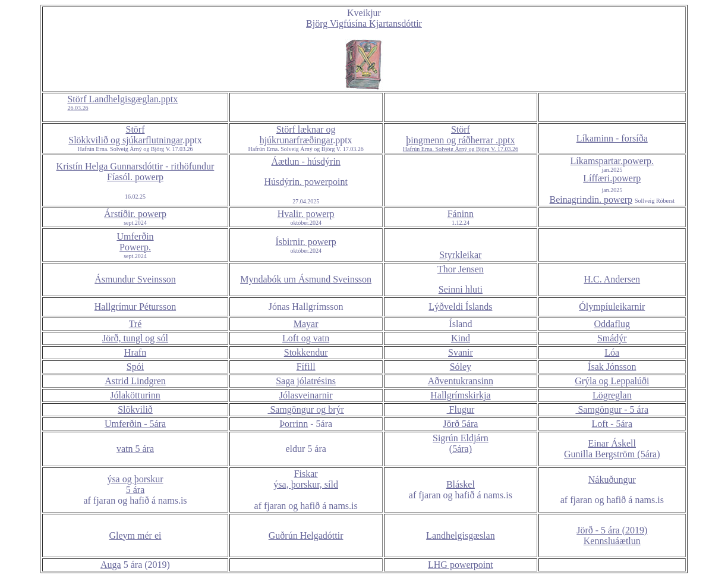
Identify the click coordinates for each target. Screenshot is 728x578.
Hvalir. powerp (306, 214)
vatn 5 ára (135, 449)
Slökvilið (135, 409)
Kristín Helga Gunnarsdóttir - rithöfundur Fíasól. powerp (135, 172)
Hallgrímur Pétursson (135, 307)
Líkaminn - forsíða (612, 138)
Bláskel (461, 484)
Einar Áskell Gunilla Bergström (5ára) (612, 449)
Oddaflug (612, 324)
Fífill (306, 367)
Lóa (612, 352)
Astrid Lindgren (135, 381)
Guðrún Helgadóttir (306, 535)
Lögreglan (612, 395)
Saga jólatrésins (306, 381)
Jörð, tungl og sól (135, 338)
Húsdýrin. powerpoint (305, 182)
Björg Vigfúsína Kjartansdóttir (364, 23)
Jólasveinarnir (306, 395)
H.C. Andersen (612, 279)
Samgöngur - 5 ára (612, 409)
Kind (461, 338)
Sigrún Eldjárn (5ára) (461, 443)
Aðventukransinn (461, 381)
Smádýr (612, 338)
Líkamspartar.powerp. (612, 161)
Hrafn (135, 352)
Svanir (461, 352)
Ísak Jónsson (612, 367)
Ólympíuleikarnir (612, 307)
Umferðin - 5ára (135, 424)
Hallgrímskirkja (460, 395)
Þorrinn (294, 424)
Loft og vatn (306, 338)
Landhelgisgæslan (461, 535)
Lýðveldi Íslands (460, 307)
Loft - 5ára (612, 424)
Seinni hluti (461, 289)
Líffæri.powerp (612, 178)
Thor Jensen (461, 269)
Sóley (461, 367)
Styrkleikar (460, 255)
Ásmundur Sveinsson (135, 279)
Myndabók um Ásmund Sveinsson (306, 279)
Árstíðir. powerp (135, 214)
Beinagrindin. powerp (591, 200)
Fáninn (461, 214)
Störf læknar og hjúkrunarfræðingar (298, 135)
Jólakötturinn (135, 395)
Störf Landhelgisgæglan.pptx (122, 103)
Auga (111, 565)
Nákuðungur (612, 480)
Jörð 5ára (460, 424)
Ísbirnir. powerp (306, 242)
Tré (135, 324)
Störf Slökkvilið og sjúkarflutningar (125, 135)
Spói (135, 367)
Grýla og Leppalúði (612, 381)
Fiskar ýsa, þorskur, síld (306, 479)
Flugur (461, 409)
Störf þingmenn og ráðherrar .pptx (461, 139)
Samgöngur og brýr (305, 409)
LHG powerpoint (461, 565)
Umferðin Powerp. (135, 242)
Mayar (306, 324)
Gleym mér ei (135, 535)
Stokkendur (306, 352)
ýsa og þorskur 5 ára (135, 484)
